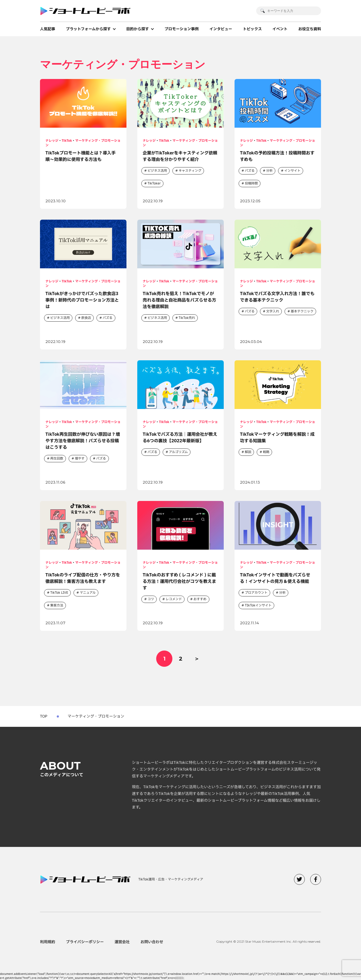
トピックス (252, 29)
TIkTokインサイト (258, 605)
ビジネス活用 (157, 171)
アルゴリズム (178, 452)
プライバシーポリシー (85, 942)
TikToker (154, 183)
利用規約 (48, 942)
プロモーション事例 (182, 29)
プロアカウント (256, 593)
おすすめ (200, 599)
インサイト (292, 171)
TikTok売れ (187, 318)
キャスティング (190, 171)
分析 (269, 171)
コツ (151, 599)
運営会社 (122, 942)
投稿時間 (251, 183)
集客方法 (57, 605)
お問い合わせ (152, 942)
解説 (248, 452)
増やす (80, 458)
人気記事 (48, 29)
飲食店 (86, 318)
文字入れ (273, 311)
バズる (250, 171)
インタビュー (221, 29)
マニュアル (88, 593)
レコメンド (174, 599)
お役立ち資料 (310, 29)
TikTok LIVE (59, 593)
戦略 (266, 452)
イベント (280, 29)
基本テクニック (302, 311)
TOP (44, 716)
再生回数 (57, 458)
